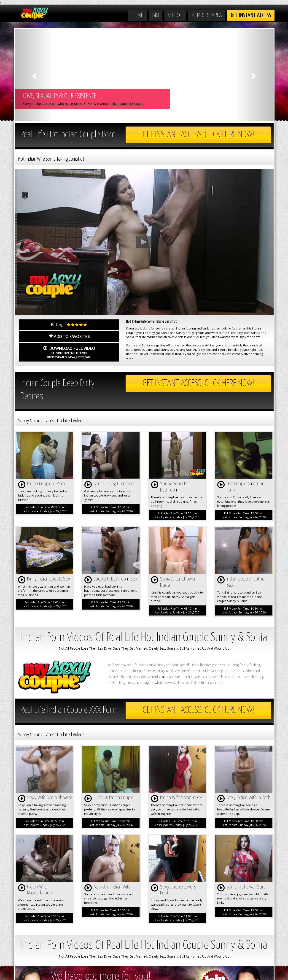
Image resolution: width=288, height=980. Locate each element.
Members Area (207, 15)
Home (137, 15)
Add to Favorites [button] (69, 336)
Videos (175, 15)
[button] (34, 75)
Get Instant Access (251, 15)
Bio (156, 15)
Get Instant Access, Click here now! (198, 135)
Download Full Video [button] (69, 352)
